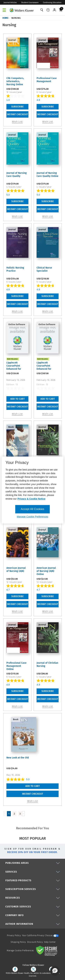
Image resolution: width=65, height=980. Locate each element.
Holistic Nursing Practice (15, 269)
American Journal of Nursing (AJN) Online (46, 571)
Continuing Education (52, 3)
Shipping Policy (18, 942)
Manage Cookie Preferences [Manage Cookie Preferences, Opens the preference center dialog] (32, 517)
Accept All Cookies (32, 509)
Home (5, 18)
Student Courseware (30, 3)
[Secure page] (47, 951)
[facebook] (15, 969)
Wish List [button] (17, 414)
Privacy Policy (14, 935)
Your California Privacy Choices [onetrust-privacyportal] (40, 935)
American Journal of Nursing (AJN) (16, 570)
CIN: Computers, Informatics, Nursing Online (15, 81)
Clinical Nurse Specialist (44, 269)
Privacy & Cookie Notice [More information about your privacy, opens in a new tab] (31, 499)
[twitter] (33, 969)
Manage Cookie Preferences (20, 951)
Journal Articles (10, 3)
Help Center (50, 942)
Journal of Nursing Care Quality (17, 175)
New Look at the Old (18, 758)
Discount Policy (35, 942)
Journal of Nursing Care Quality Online (47, 175)
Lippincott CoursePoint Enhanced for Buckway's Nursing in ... (17, 366)
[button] (55, 971)
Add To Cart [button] (17, 399)
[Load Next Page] (23, 814)
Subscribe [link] (17, 107)
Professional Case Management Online (16, 666)
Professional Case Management (47, 80)
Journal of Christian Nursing (47, 664)
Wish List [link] (17, 122)
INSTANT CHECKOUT (17, 114)
